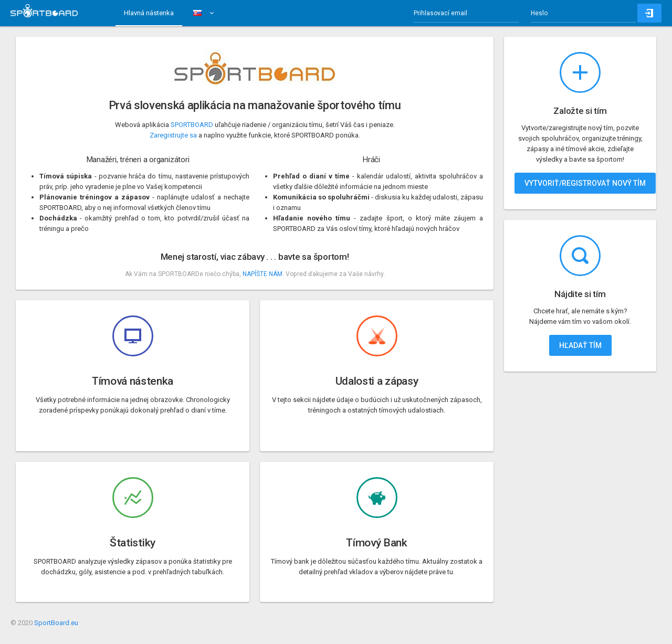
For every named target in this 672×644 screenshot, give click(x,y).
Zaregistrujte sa (173, 135)
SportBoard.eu (56, 623)
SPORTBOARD (192, 125)
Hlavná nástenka (149, 13)
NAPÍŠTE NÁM (262, 274)
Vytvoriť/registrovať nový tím (585, 183)
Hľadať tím (580, 345)
